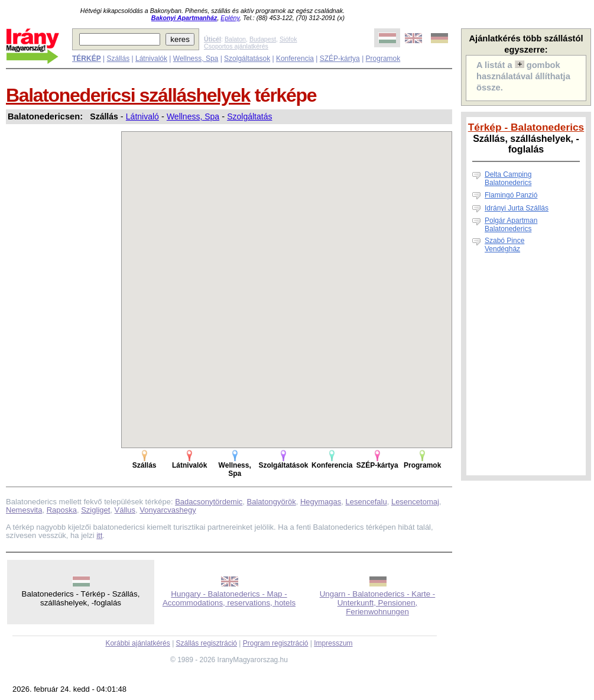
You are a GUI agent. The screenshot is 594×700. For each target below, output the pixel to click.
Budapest (263, 39)
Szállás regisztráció (207, 643)
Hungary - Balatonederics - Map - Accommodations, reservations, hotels (229, 598)
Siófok (288, 39)
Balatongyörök (272, 502)
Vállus (125, 510)
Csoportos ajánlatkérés (236, 46)
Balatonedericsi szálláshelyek (128, 95)
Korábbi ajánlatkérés (137, 643)
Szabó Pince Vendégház (504, 245)
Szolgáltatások (247, 59)
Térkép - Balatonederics (526, 127)
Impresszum (333, 643)
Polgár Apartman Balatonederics (511, 225)
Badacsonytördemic (209, 502)
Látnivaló (142, 116)
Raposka (62, 510)
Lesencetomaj (415, 502)
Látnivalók (151, 59)
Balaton (235, 39)
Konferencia (295, 59)
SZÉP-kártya (340, 59)
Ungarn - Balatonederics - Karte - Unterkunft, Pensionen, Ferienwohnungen (378, 603)
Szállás (118, 59)
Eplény (230, 18)
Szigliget (95, 510)
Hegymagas (321, 502)
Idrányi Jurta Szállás (517, 208)
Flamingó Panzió (511, 195)
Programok (383, 59)
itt (99, 535)
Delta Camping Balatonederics (508, 179)
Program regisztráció (276, 643)
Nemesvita (24, 510)
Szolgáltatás (249, 116)
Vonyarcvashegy (168, 510)
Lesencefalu (366, 502)
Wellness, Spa (196, 59)
